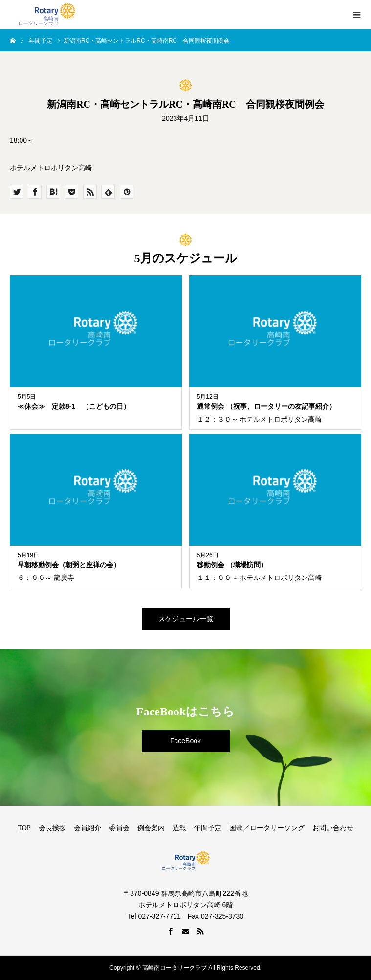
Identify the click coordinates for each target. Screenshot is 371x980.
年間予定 (208, 828)
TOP (24, 828)
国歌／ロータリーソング (267, 828)
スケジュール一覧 (186, 619)
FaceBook (185, 741)
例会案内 (151, 828)
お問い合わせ (333, 828)
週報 (179, 828)
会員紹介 (87, 828)
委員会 (119, 828)
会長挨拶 (52, 828)
